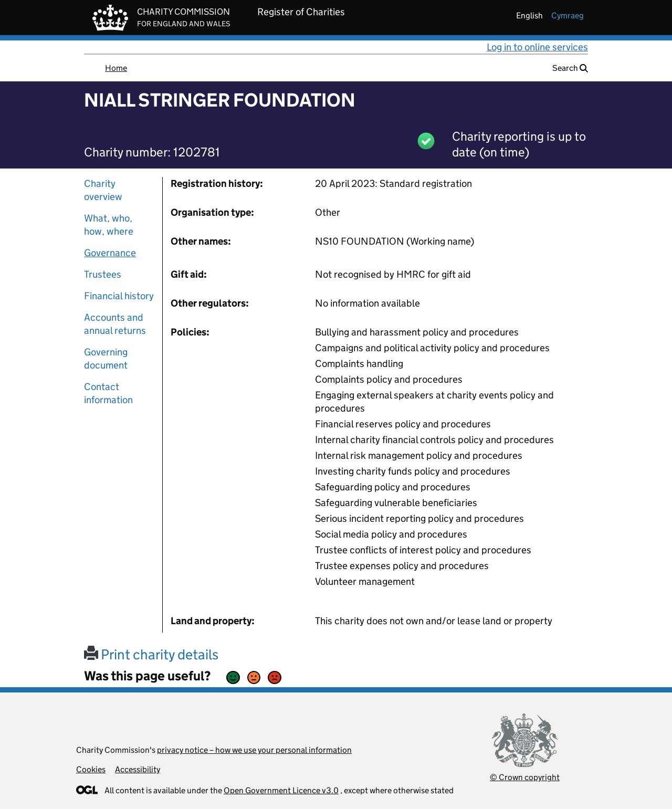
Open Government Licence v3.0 (281, 790)
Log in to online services (537, 47)
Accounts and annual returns (115, 324)
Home (116, 68)
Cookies (91, 769)
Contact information (108, 393)
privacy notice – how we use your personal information (254, 750)
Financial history (119, 296)
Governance (110, 253)
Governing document (106, 359)
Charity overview (103, 190)
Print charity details (151, 654)
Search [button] (570, 68)
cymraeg (568, 15)
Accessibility (138, 769)
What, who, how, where (109, 225)
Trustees (103, 274)
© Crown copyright (525, 777)
